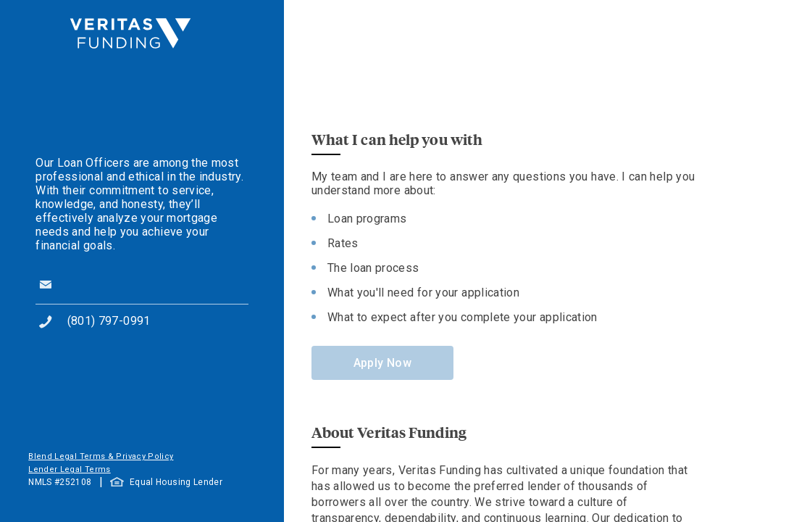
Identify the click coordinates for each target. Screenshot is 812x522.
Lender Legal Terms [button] (69, 469)
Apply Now (382, 363)
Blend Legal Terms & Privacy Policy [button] (101, 456)
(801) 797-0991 (109, 321)
